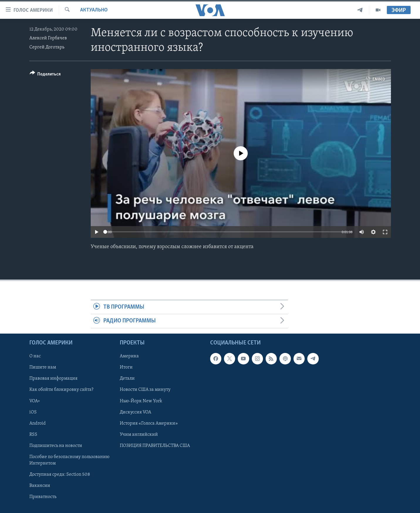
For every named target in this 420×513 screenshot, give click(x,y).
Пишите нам (43, 367)
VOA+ (35, 401)
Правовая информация (53, 379)
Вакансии (40, 486)
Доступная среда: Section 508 (60, 475)
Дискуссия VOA (135, 412)
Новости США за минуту (145, 390)
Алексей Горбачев (48, 38)
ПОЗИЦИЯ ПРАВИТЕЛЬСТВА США (155, 445)
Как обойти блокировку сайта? (61, 390)
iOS (33, 412)
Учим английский (139, 434)
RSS (33, 434)
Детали (127, 379)
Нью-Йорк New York (141, 401)
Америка (129, 356)
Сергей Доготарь (47, 47)
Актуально (94, 10)
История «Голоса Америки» (149, 423)
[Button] (45, 75)
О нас (35, 356)
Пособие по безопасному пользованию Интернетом (69, 460)
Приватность (43, 497)
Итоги (126, 367)
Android (38, 423)
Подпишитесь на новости (56, 445)
